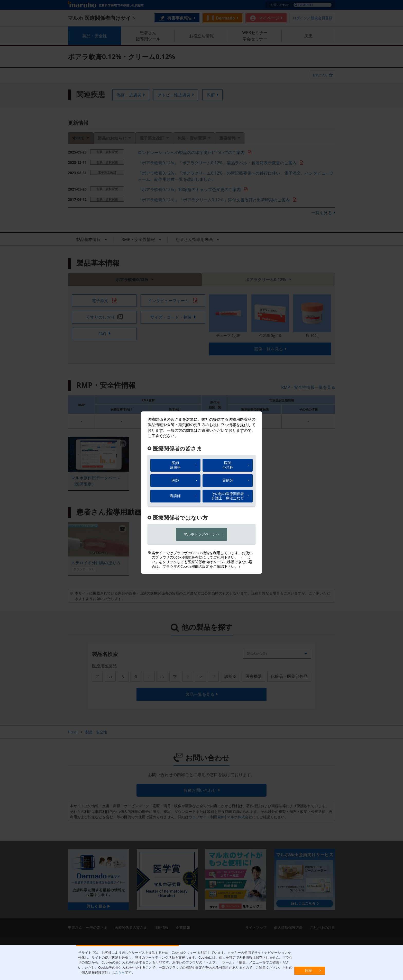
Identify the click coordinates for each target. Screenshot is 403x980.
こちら (120, 972)
